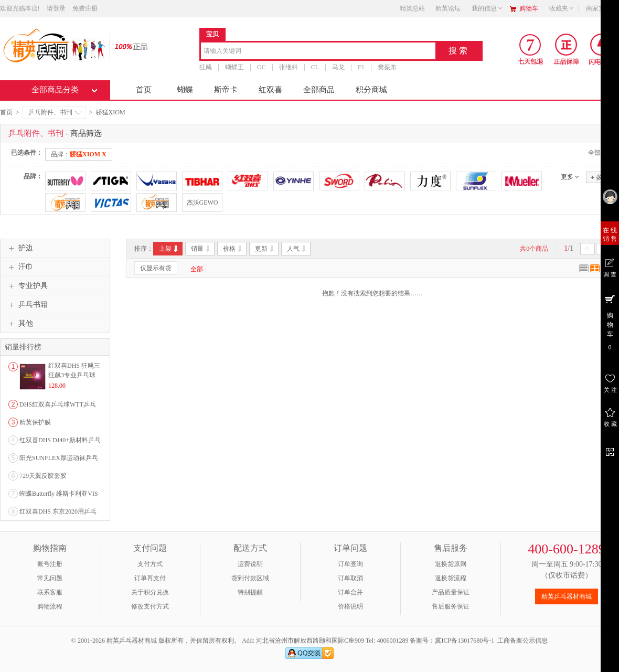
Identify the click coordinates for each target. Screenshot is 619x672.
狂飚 (206, 67)
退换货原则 (451, 564)
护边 (19, 248)
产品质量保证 (451, 592)
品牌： (79, 154)
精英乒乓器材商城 (567, 596)
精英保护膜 (35, 422)
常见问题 (50, 578)
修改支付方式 (150, 606)
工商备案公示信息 (522, 641)
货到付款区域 (250, 578)
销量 (201, 249)
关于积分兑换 (150, 592)
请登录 (56, 8)
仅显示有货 (156, 268)
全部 (197, 269)
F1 (361, 67)
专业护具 (27, 286)
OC (262, 67)
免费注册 (85, 8)
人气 (297, 249)
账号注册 (50, 564)
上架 (169, 249)
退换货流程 (451, 578)
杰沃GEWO (202, 202)
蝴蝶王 (234, 67)
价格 (233, 249)
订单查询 (350, 564)
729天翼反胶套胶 (43, 476)
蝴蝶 (185, 90)
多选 (600, 177)
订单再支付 (150, 578)
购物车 (529, 8)
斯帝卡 (226, 90)
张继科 (289, 67)
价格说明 (350, 606)
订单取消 (350, 578)
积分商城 (371, 90)
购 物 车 (610, 322)
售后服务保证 (451, 606)
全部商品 (319, 90)
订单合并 (350, 592)
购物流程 (50, 606)
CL (315, 67)
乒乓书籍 (27, 305)
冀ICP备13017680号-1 (465, 641)
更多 (567, 177)
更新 (265, 249)
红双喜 (270, 90)
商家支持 (602, 8)
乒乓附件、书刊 (55, 112)
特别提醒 (250, 592)
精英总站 (412, 8)
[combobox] (318, 52)
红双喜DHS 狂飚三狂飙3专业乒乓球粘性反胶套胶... (74, 375)
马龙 (338, 67)
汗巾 (19, 267)
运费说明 (250, 564)
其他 (19, 324)
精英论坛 (448, 8)
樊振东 (387, 67)
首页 (144, 90)
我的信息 (487, 8)
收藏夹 (562, 8)
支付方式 (150, 564)
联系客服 (50, 592)
